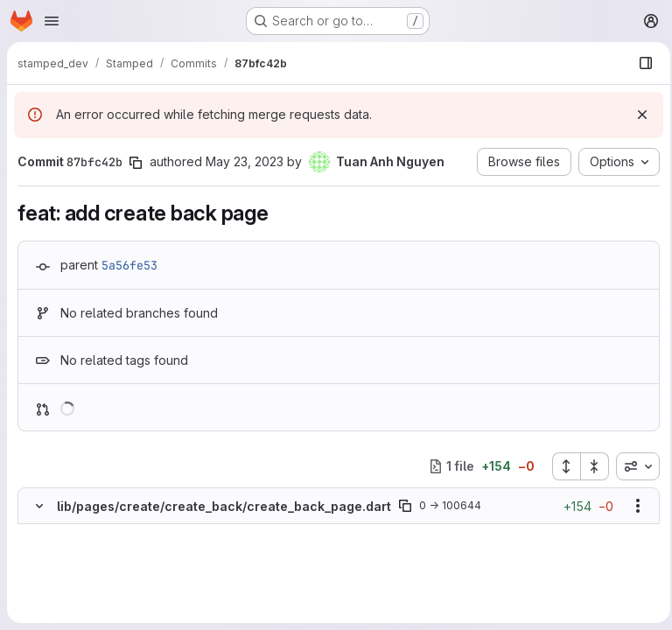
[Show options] (633, 506)
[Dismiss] (637, 115)
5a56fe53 (129, 265)
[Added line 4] (80, 585)
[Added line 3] (80, 568)
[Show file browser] (640, 63)
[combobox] (633, 466)
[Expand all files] (561, 466)
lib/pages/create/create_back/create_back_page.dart (224, 506)
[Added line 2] (80, 550)
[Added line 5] (80, 603)
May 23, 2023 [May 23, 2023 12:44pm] (245, 161)
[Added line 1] (80, 533)
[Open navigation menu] (52, 21)
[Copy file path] (405, 506)
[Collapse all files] (590, 466)
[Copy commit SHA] (136, 163)
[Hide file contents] (39, 506)
